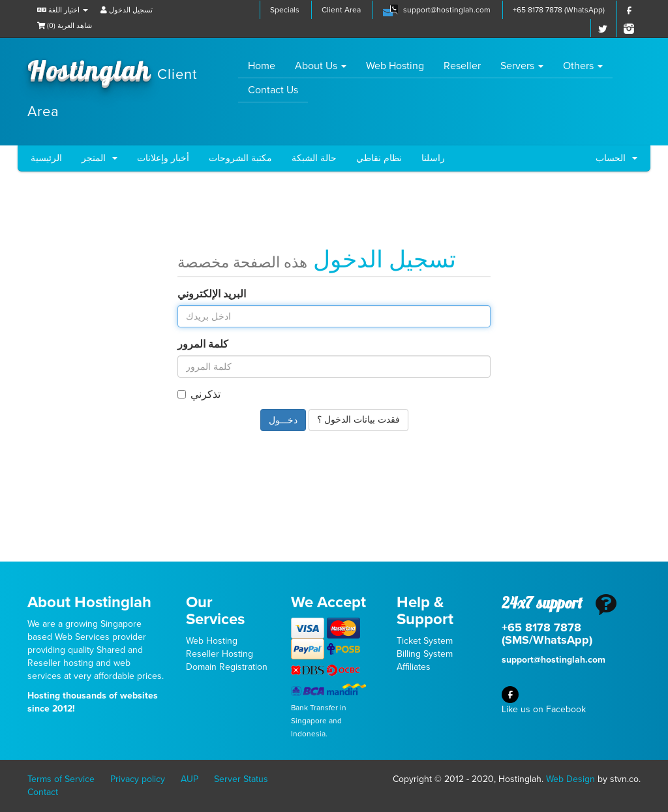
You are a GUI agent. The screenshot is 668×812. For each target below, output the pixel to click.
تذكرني (199, 395)
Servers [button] (522, 66)
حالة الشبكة (314, 158)
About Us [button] (321, 66)
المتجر (99, 158)
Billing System (425, 654)
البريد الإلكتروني (212, 294)
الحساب (616, 158)
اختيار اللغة (63, 10)
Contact (43, 792)
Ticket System (425, 641)
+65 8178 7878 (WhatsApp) (559, 10)
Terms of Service (61, 779)
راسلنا (433, 158)
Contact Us (273, 90)
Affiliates (414, 667)
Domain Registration (227, 667)
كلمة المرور (203, 344)
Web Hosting (395, 66)
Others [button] (583, 66)
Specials (285, 10)
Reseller (462, 66)
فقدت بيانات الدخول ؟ (358, 420)
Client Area (341, 10)
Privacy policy (138, 779)
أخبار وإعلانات (163, 158)
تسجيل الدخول (127, 10)
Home (266, 66)
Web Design (570, 779)
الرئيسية (46, 158)
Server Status (241, 779)
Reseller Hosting (220, 654)
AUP (190, 779)
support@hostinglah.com (447, 10)
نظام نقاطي (379, 158)
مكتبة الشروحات (240, 158)
